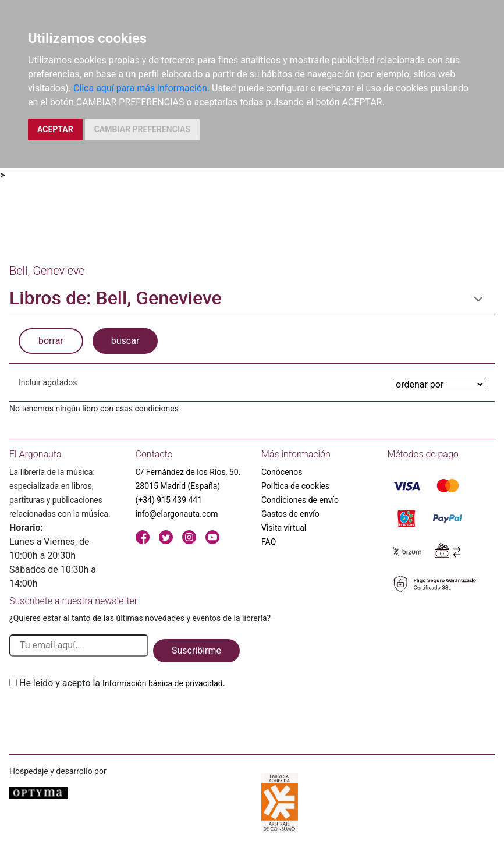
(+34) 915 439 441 (169, 500)
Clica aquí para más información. (141, 88)
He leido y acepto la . (122, 683)
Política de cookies (295, 486)
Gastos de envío (290, 514)
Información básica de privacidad (163, 683)
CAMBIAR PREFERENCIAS (142, 129)
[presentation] (98, 718)
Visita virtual (284, 528)
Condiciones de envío (300, 500)
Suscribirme (196, 650)
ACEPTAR (55, 129)
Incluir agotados (48, 382)
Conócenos (282, 472)
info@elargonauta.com (177, 514)
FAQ (269, 542)
